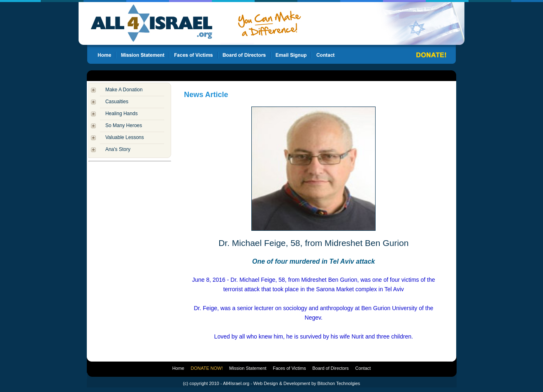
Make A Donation (124, 90)
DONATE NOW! (207, 368)
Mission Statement (248, 368)
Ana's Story (118, 149)
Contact (363, 368)
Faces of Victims (289, 368)
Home (178, 368)
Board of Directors (331, 368)
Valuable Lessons (125, 137)
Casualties (117, 102)
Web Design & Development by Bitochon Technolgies (307, 383)
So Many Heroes (124, 125)
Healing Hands (122, 114)
